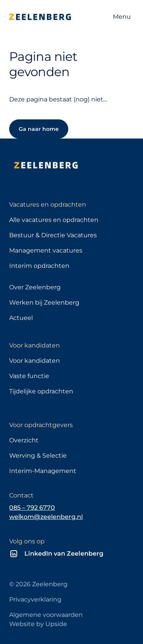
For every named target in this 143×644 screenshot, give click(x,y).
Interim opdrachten (39, 266)
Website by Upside (38, 624)
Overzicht (24, 440)
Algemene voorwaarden (46, 615)
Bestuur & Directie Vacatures (53, 235)
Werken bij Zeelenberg (44, 302)
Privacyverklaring (35, 599)
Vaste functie (29, 376)
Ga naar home (39, 129)
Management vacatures (46, 250)
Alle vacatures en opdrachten (54, 220)
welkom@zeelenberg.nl (46, 517)
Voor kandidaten (35, 361)
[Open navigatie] (122, 17)
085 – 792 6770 (32, 508)
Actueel (21, 318)
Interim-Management (43, 471)
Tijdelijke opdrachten (41, 391)
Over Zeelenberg (35, 287)
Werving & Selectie (38, 456)
